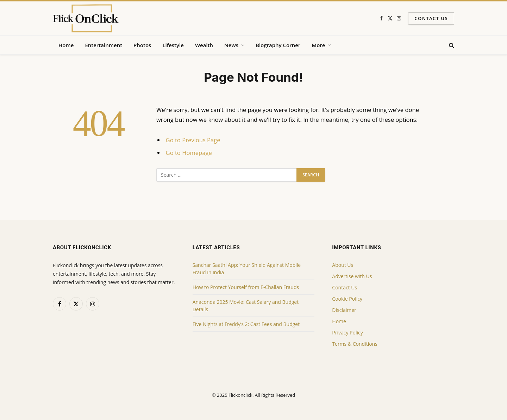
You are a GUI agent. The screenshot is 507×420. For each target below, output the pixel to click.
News (231, 45)
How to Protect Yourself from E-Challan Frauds (246, 287)
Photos (142, 45)
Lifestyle (173, 45)
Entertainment (104, 45)
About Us (343, 265)
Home (66, 45)
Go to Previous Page (193, 140)
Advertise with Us (352, 276)
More (318, 45)
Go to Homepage (189, 153)
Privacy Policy (347, 333)
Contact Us (431, 18)
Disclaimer (344, 310)
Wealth (204, 45)
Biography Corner (278, 45)
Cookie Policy (347, 299)
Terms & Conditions (355, 344)
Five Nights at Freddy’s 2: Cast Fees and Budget (246, 324)
